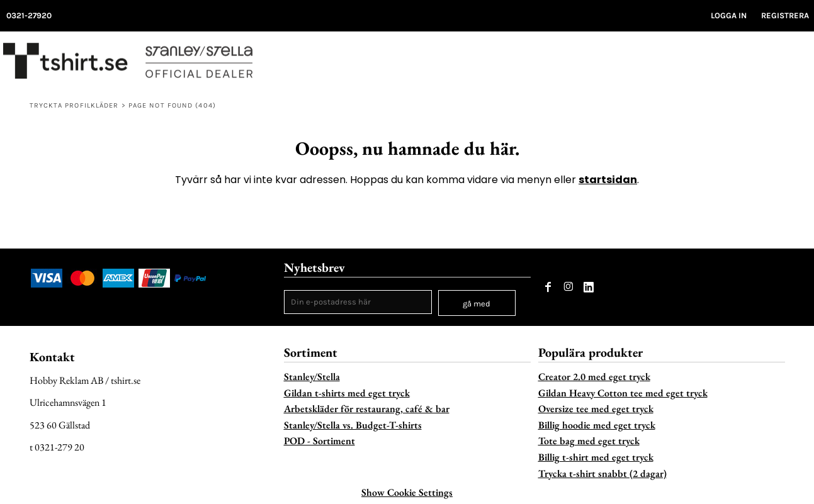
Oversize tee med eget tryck (596, 409)
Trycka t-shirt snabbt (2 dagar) (602, 473)
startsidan (608, 180)
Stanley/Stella (312, 377)
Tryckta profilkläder (74, 105)
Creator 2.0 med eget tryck (594, 377)
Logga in (729, 15)
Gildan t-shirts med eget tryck (347, 393)
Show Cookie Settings (407, 492)
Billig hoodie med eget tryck (597, 425)
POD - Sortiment (319, 441)
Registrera (785, 15)
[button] (777, 64)
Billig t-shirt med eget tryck (596, 457)
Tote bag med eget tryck (589, 441)
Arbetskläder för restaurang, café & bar (367, 409)
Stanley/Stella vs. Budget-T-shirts (353, 425)
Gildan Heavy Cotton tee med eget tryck (623, 393)
